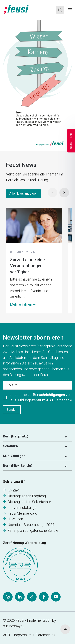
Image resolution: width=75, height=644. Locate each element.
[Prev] (53, 193)
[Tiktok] (32, 597)
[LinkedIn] (20, 597)
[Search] (60, 10)
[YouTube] (56, 597)
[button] (37, 438)
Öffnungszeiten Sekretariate (29, 502)
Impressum (24, 635)
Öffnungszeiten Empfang (27, 496)
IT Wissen (15, 519)
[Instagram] (8, 597)
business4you (14, 626)
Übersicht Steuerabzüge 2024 (31, 525)
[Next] (64, 193)
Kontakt (14, 490)
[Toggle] (70, 10)
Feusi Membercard (22, 513)
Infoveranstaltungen (23, 508)
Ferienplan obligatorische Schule (33, 530)
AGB (6, 635)
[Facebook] (44, 597)
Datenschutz (46, 635)
